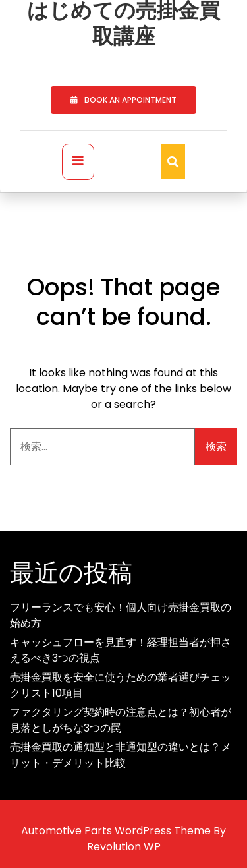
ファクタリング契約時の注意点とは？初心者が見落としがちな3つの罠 (121, 720)
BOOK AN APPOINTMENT (123, 100)
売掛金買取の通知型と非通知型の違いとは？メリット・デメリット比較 (121, 755)
